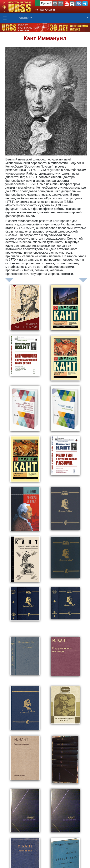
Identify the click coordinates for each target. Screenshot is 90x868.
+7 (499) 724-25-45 (45, 10)
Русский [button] (46, 3)
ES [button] (55, 3)
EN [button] (61, 3)
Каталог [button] (24, 18)
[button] (67, 3)
